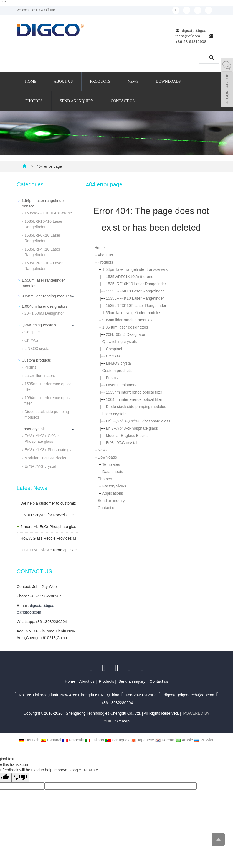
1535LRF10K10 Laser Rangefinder (136, 284)
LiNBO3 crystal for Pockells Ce (47, 515)
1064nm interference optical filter (134, 399)
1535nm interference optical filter (134, 392)
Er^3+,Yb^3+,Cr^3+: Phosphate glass (138, 421)
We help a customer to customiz (48, 503)
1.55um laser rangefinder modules (132, 313)
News (133, 82)
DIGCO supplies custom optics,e (49, 550)
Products (100, 82)
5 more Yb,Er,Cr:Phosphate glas (48, 527)
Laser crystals (114, 414)
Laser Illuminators (121, 385)
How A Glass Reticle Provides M (48, 538)
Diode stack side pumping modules (136, 407)
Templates (111, 464)
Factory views (114, 486)
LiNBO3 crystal (119, 363)
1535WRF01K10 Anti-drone (130, 277)
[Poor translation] (20, 778)
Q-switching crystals (120, 342)
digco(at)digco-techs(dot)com (188, 695)
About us (63, 82)
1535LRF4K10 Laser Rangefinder (135, 298)
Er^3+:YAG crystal (122, 443)
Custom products (117, 371)
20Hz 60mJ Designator (126, 334)
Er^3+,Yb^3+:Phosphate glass (132, 428)
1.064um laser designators (125, 327)
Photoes (34, 101)
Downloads (168, 82)
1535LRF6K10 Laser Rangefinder (135, 291)
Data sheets (113, 472)
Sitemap (122, 721)
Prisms (112, 378)
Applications (113, 493)
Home (31, 82)
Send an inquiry (77, 101)
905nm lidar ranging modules (127, 320)
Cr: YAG (113, 356)
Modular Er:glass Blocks (127, 436)
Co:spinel (114, 349)
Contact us (123, 101)
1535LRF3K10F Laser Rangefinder (136, 306)
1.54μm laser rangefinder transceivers (135, 269)
